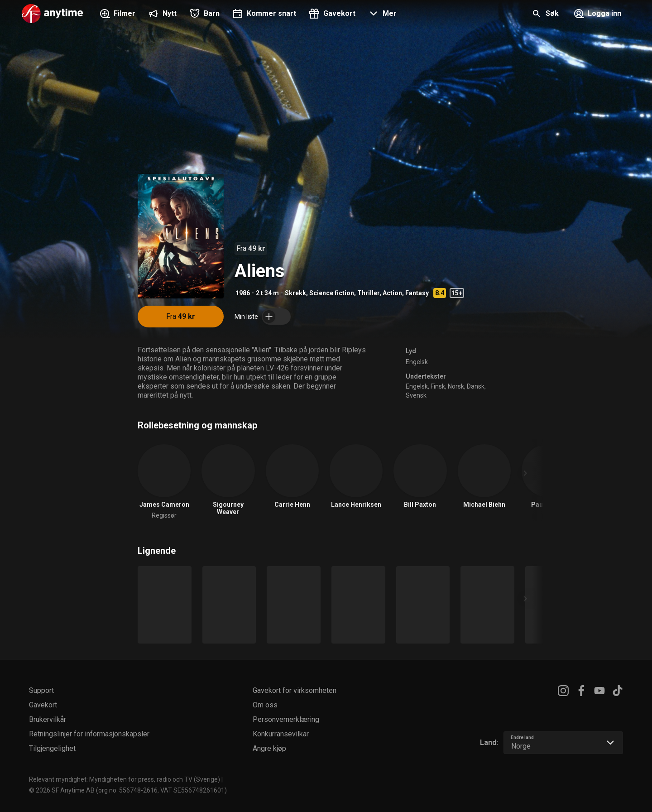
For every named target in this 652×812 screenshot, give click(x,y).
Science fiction (332, 293)
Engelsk (417, 362)
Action (392, 293)
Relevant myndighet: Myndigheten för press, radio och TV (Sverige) (125, 779)
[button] (381, 14)
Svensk (416, 395)
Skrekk (295, 293)
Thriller (368, 293)
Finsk (438, 386)
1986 (243, 293)
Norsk (456, 386)
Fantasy (417, 293)
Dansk (476, 386)
